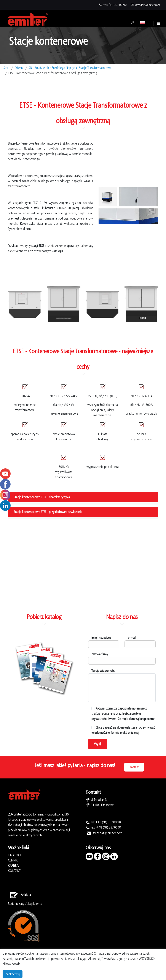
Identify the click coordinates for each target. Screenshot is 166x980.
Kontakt (134, 767)
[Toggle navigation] (158, 24)
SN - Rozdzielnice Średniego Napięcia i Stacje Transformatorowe (70, 68)
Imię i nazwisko (101, 638)
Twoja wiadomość (103, 671)
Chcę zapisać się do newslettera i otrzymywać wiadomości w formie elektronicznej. (123, 730)
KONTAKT (14, 871)
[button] (145, 22)
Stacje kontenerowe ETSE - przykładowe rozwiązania (48, 512)
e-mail (132, 638)
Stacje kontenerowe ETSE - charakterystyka (42, 497)
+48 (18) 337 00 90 (115, 5)
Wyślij (98, 744)
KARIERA (13, 865)
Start (6, 68)
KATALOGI (14, 855)
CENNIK (13, 860)
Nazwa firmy (100, 654)
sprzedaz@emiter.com (147, 5)
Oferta (19, 68)
